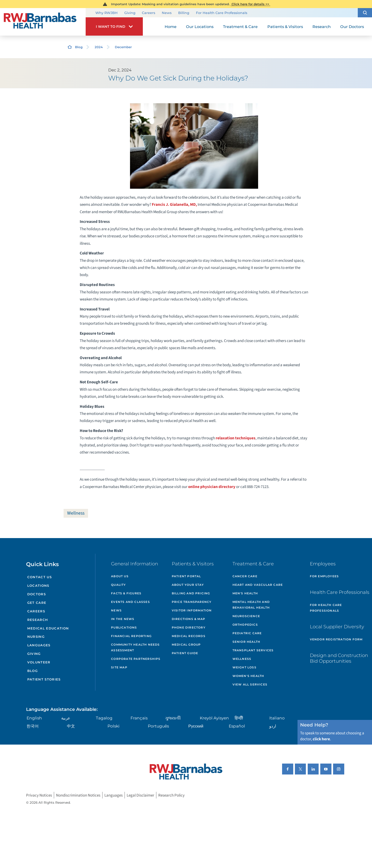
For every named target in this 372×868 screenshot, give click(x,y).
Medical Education (48, 628)
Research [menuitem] (322, 27)
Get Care (37, 603)
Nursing (36, 637)
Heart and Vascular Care (258, 585)
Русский (196, 726)
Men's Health (245, 593)
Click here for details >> (250, 4)
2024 (99, 47)
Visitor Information (192, 610)
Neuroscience (246, 616)
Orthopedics (245, 625)
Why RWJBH (107, 13)
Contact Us (40, 577)
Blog (79, 47)
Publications (124, 627)
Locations (38, 586)
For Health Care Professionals (222, 13)
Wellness (76, 513)
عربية (66, 718)
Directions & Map (188, 619)
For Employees (324, 576)
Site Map (119, 667)
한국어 (33, 726)
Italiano (277, 718)
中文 (71, 726)
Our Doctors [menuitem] (352, 27)
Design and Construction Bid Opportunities (339, 658)
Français (139, 718)
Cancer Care (245, 576)
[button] (365, 13)
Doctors (37, 594)
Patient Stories (44, 679)
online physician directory (212, 487)
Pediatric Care (247, 633)
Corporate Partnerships (136, 659)
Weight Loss (244, 667)
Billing (184, 13)
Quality (118, 585)
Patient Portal (186, 576)
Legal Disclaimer (140, 795)
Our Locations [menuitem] (200, 27)
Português (158, 726)
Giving (130, 13)
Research (38, 620)
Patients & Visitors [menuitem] (285, 27)
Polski (114, 726)
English (34, 718)
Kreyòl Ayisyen (214, 718)
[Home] (43, 22)
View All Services (250, 684)
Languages (39, 645)
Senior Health (246, 642)
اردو (273, 726)
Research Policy (171, 795)
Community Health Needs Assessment (135, 647)
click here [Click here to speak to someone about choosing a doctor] (321, 739)
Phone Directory (189, 627)
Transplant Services (253, 650)
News (167, 13)
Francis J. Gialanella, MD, (175, 204)
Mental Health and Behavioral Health (251, 605)
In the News (123, 619)
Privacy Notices (39, 795)
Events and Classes (130, 602)
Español (237, 726)
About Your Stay (188, 585)
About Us (120, 576)
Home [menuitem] (171, 27)
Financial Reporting (131, 636)
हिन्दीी (239, 718)
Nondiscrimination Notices (78, 795)
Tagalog (104, 718)
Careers (149, 13)
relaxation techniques (236, 438)
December (123, 47)
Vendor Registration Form (336, 639)
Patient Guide (185, 653)
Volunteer (39, 662)
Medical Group (186, 645)
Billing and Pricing (191, 593)
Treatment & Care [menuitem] (240, 27)
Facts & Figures (126, 593)
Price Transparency (192, 602)
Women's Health (248, 676)
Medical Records (189, 636)
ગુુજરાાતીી (173, 718)
